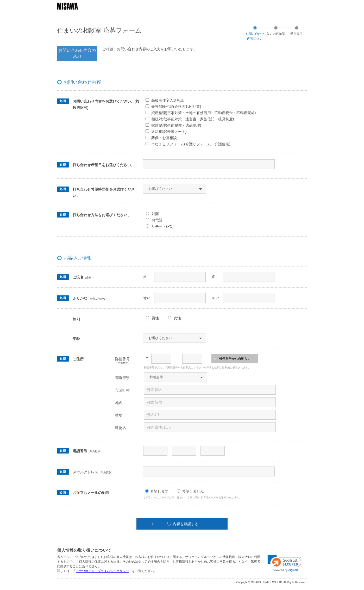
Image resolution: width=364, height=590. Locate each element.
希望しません (193, 491)
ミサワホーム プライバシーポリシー (102, 571)
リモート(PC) (163, 226)
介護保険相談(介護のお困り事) (176, 107)
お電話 (157, 220)
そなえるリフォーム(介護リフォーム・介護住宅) (191, 144)
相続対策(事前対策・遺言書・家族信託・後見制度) (193, 119)
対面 (155, 214)
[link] (284, 563)
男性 (155, 318)
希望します (159, 491)
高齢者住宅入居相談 (168, 100)
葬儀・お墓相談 (164, 138)
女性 (177, 318)
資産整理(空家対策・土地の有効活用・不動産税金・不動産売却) (203, 113)
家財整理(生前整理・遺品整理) (176, 125)
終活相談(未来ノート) (169, 132)
